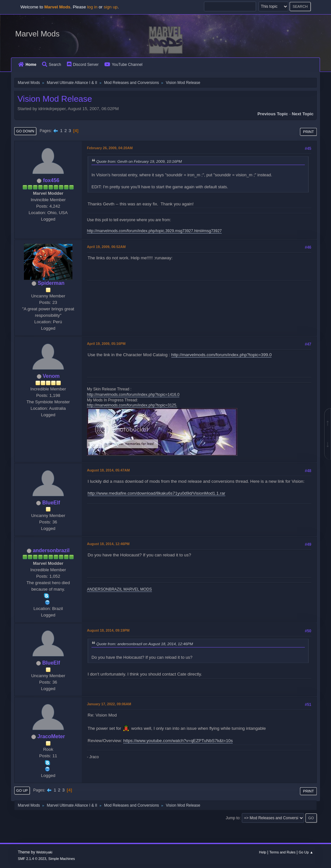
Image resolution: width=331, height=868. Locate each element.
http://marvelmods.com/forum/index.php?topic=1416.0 (133, 395)
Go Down (25, 131)
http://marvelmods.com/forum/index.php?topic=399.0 (222, 355)
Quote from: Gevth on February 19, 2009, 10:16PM (139, 161)
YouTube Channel (123, 65)
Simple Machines (62, 859)
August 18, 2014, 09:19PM (108, 630)
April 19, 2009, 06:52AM (106, 247)
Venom (51, 376)
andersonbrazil (51, 550)
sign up (111, 7)
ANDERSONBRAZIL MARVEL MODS (119, 589)
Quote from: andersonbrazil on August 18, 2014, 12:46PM (145, 644)
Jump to (233, 818)
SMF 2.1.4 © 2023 (32, 859)
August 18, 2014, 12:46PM (108, 544)
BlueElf (51, 503)
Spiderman (51, 283)
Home (27, 65)
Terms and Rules (282, 852)
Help (262, 852)
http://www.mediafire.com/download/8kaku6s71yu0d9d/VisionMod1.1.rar (156, 493)
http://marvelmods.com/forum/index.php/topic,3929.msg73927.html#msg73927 (154, 231)
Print (308, 132)
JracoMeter (51, 736)
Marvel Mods (37, 34)
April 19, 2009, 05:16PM (106, 344)
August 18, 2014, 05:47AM (108, 470)
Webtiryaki (44, 852)
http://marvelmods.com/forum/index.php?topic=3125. (132, 405)
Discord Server (83, 65)
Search (52, 65)
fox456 (51, 180)
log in (92, 7)
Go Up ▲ (306, 852)
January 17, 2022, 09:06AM (109, 704)
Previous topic (273, 114)
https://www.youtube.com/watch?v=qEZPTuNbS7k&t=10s (178, 741)
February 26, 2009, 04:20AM (110, 148)
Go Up (22, 790)
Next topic (303, 114)
